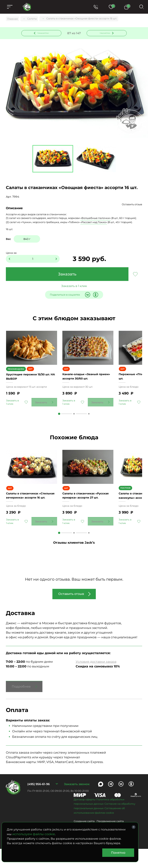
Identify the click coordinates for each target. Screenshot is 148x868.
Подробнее (21, 706)
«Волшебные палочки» (96, 219)
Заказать (67, 275)
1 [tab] (59, 424)
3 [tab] (89, 424)
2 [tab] (74, 424)
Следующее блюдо (104, 33)
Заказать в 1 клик (74, 287)
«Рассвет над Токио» (94, 223)
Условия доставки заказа (96, 681)
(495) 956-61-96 (39, 803)
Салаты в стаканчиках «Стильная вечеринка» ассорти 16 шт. (26, 513)
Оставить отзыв (132, 205)
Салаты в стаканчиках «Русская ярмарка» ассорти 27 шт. (86, 513)
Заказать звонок (77, 803)
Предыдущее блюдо (44, 33)
